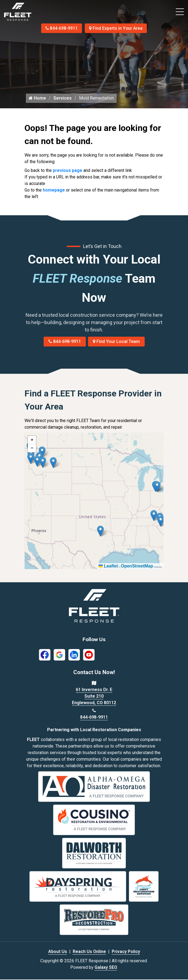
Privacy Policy (126, 952)
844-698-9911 (61, 28)
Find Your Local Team (116, 342)
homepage (54, 191)
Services (63, 99)
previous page (68, 171)
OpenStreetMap (137, 567)
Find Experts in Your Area (117, 28)
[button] (53, 463)
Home (37, 99)
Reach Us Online (89, 952)
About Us (58, 952)
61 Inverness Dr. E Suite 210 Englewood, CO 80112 (94, 697)
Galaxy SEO (106, 968)
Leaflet (108, 567)
